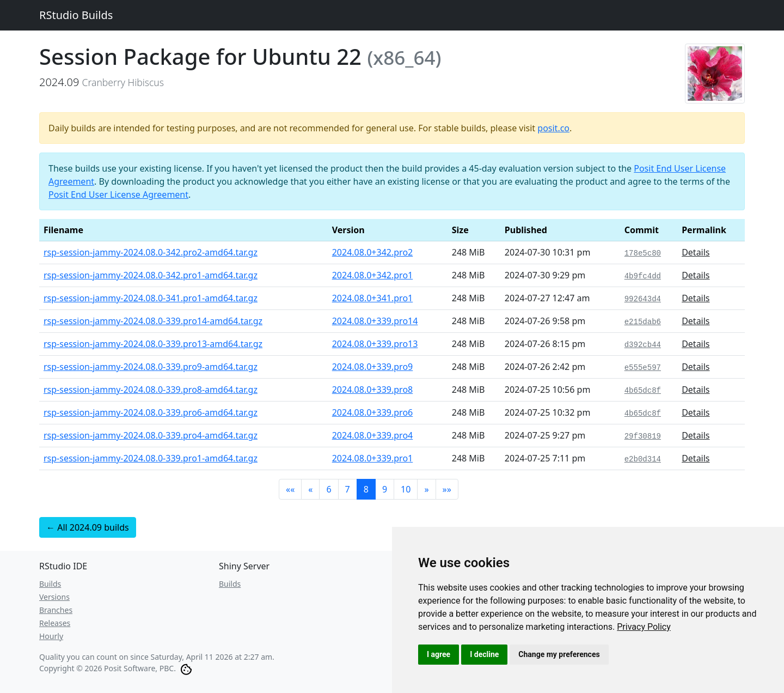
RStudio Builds (76, 15)
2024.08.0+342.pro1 (373, 275)
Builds (50, 584)
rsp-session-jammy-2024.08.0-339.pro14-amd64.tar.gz (153, 321)
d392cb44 (643, 345)
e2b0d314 (643, 459)
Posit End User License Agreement (118, 194)
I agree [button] (439, 654)
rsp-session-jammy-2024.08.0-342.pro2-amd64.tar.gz (151, 252)
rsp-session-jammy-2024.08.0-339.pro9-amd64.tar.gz (151, 367)
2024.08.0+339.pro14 (375, 321)
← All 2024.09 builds (88, 527)
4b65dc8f (643, 391)
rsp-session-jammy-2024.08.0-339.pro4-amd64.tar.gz (151, 435)
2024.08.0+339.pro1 (373, 458)
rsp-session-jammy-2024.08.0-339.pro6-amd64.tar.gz (151, 412)
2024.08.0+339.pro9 (373, 367)
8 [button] (366, 489)
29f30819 (643, 436)
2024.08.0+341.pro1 (373, 298)
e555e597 (643, 368)
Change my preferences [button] (559, 654)
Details (696, 252)
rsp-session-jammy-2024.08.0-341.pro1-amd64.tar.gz (151, 298)
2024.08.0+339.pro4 (373, 435)
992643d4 (643, 299)
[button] (290, 489)
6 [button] (329, 489)
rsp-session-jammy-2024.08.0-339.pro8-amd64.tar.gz (151, 390)
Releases (55, 623)
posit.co (553, 128)
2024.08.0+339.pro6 (373, 412)
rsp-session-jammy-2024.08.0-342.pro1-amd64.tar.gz (151, 275)
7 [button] (348, 489)
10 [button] (406, 489)
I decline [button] (484, 654)
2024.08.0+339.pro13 (375, 344)
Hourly (51, 636)
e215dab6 (643, 322)
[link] (644, 627)
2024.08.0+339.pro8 (373, 390)
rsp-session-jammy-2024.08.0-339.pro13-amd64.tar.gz (153, 344)
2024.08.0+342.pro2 (373, 252)
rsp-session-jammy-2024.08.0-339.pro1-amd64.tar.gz (151, 458)
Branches (56, 610)
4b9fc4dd (643, 276)
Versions (54, 597)
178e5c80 (643, 253)
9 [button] (385, 489)
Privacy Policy (644, 627)
